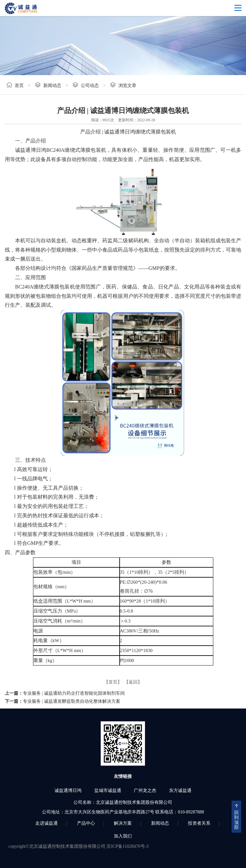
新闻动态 (52, 86)
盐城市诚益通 (108, 791)
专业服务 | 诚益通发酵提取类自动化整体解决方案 (72, 701)
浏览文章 (127, 86)
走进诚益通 (47, 823)
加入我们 (123, 836)
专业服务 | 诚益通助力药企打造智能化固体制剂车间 (74, 693)
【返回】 (133, 682)
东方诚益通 (180, 791)
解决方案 (123, 823)
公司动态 (90, 86)
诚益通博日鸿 (68, 791)
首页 (19, 86)
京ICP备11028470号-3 (127, 846)
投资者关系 (199, 823)
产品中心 (86, 823)
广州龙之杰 (145, 791)
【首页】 (113, 682)
